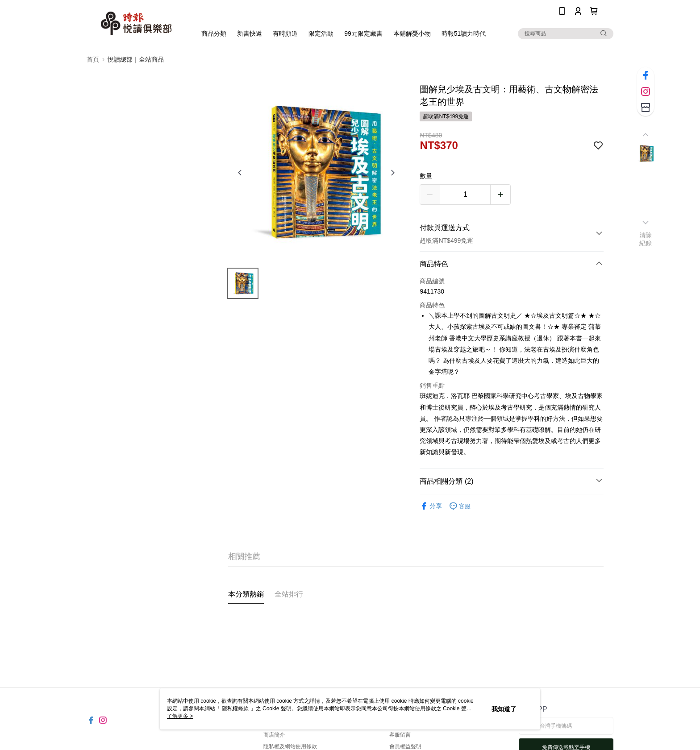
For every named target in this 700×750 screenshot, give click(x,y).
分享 (431, 506)
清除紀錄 (646, 239)
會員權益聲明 (405, 746)
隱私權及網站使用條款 (290, 746)
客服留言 (400, 735)
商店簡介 (274, 735)
